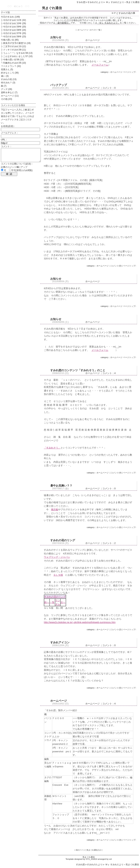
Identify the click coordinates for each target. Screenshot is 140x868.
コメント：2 (109, 543)
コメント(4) (116, 473)
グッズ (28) (7, 89)
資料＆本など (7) (9, 92)
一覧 (52, 602)
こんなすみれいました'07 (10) (18, 56)
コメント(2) (116, 629)
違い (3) (5, 76)
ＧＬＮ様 (58, 575)
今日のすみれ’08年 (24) (15, 30)
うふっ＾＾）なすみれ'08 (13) (18, 53)
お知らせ (56, 37)
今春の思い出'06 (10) (13, 60)
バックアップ (59, 85)
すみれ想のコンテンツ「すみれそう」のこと (78, 370)
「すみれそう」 (52, 448)
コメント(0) (116, 266)
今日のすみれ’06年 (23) (15, 37)
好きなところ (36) (10, 73)
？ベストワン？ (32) (11, 66)
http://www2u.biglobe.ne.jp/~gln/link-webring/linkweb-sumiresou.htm (80, 622)
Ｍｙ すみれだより (115, 2)
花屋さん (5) (7, 69)
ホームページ (92, 40)
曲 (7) (4, 86)
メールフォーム (100, 65)
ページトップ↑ (130, 72)
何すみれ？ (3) (8, 83)
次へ (63, 602)
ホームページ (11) (10, 96)
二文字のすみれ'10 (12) (14, 46)
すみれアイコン (60, 642)
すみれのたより (95, 2)
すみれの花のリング (63, 540)
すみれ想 (81, 2)
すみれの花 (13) (9, 79)
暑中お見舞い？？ (61, 486)
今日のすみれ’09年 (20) (15, 27)
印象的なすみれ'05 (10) (14, 63)
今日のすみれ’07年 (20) (15, 33)
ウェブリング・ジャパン (57, 557)
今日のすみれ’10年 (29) (15, 23)
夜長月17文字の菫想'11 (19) (17, 43)
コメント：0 (109, 88)
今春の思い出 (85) (10, 40)
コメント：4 (109, 373)
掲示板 (55, 509)
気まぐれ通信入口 (94, 850)
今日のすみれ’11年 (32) (15, 20)
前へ (47, 602)
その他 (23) (7, 99)
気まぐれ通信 (52, 8)
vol (110, 859)
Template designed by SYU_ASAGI (81, 859)
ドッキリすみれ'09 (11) (14, 50)
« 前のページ (80, 850)
